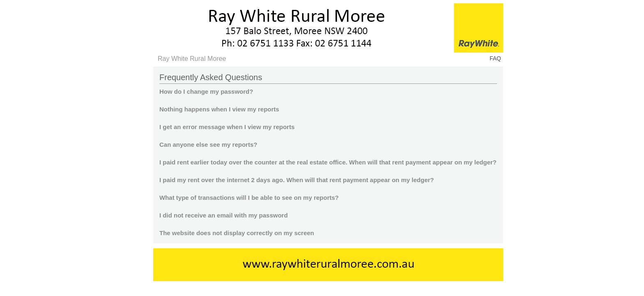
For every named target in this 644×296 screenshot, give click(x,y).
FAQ (495, 58)
